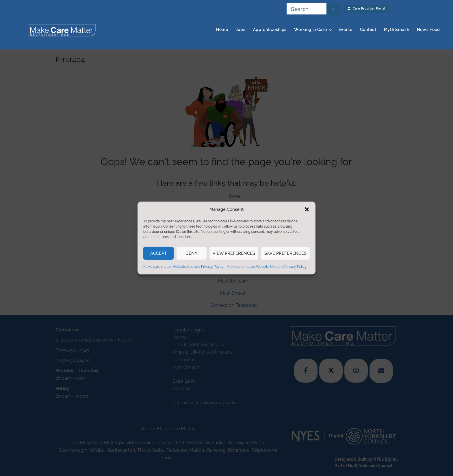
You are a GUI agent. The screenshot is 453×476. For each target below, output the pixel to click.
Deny (192, 253)
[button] (307, 209)
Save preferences (285, 253)
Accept (158, 253)
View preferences (234, 253)
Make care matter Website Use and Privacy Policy (183, 267)
